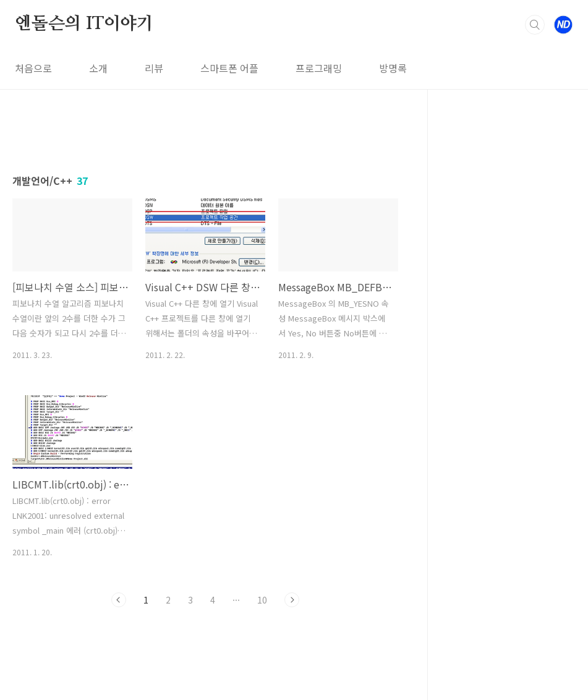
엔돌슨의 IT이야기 (84, 24)
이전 (119, 600)
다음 (292, 600)
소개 (98, 68)
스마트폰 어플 (229, 68)
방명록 (393, 68)
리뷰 (154, 68)
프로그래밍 (319, 68)
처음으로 (33, 68)
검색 (535, 25)
